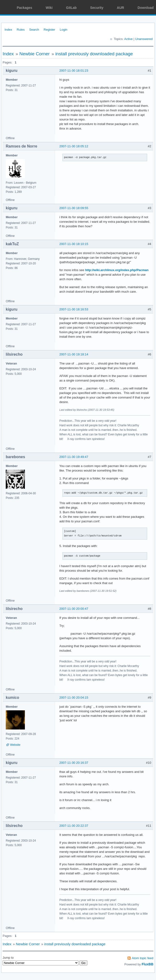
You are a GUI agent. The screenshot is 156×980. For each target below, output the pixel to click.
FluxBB (148, 964)
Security (97, 8)
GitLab (71, 8)
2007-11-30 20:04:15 (74, 698)
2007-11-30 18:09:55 (74, 208)
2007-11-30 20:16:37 (74, 763)
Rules (21, 30)
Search (34, 30)
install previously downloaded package (94, 54)
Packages (25, 8)
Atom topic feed (143, 958)
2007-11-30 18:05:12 (74, 146)
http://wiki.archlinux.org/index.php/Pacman (117, 270)
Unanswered (144, 39)
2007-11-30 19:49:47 (74, 457)
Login (64, 30)
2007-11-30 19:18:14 (74, 354)
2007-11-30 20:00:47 (74, 609)
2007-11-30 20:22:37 (74, 826)
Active (128, 39)
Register (49, 30)
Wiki (49, 8)
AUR (120, 8)
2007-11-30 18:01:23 (74, 71)
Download (146, 8)
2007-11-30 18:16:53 (74, 309)
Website (15, 745)
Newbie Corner (35, 54)
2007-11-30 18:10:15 (74, 244)
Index (8, 30)
